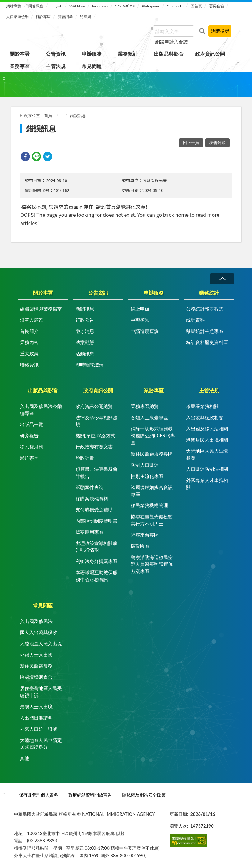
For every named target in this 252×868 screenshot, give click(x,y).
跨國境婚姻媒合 (36, 677)
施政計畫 (85, 458)
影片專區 (29, 458)
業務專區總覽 (145, 406)
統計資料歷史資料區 (207, 342)
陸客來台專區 (145, 535)
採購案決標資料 (92, 498)
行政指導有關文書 (94, 447)
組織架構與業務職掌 (41, 309)
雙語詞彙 (65, 17)
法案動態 (85, 342)
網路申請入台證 (172, 42)
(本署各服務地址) (108, 833)
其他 (25, 758)
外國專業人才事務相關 (207, 484)
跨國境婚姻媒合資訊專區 (152, 491)
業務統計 (128, 54)
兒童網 (85, 17)
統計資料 (195, 320)
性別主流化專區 (147, 476)
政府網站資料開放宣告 (90, 795)
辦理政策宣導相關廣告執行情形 (96, 547)
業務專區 (20, 66)
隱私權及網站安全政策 (144, 795)
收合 (222, 279)
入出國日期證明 (36, 718)
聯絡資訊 (29, 365)
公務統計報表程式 (205, 309)
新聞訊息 (85, 309)
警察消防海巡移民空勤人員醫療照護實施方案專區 (152, 564)
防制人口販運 (145, 465)
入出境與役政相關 (205, 417)
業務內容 (29, 342)
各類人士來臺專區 (149, 417)
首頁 (48, 116)
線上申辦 (140, 309)
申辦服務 (92, 54)
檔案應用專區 (89, 532)
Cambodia (175, 6)
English (56, 6)
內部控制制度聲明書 (96, 521)
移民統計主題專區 (205, 331)
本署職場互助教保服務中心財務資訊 (96, 576)
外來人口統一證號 (39, 729)
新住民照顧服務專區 (152, 454)
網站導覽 (14, 6)
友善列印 (218, 143)
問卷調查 (36, 6)
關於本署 (20, 54)
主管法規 (56, 66)
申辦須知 (140, 320)
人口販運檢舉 (17, 17)
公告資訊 (56, 54)
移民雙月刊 (32, 447)
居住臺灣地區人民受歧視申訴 (41, 692)
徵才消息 (85, 331)
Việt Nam (77, 6)
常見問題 (92, 66)
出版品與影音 (169, 54)
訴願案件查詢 (89, 487)
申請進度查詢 (145, 331)
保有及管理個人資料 (39, 795)
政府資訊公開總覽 (94, 406)
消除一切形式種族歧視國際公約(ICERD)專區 (153, 436)
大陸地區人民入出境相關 (207, 454)
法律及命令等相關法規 (96, 421)
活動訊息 (85, 353)
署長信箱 (217, 6)
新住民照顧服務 (36, 666)
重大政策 (29, 353)
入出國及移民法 (36, 621)
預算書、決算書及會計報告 (96, 473)
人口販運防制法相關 (207, 469)
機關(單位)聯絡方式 (95, 435)
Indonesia (100, 6)
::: (3, 5)
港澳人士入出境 (36, 707)
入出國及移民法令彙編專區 (41, 410)
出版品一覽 (32, 424)
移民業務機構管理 (149, 505)
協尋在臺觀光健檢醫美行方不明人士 (152, 520)
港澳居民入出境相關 (207, 440)
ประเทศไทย (125, 6)
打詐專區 (43, 17)
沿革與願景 (32, 320)
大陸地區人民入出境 (41, 643)
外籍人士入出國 (36, 655)
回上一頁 (191, 143)
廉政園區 (140, 546)
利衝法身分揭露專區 (96, 561)
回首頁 (196, 6)
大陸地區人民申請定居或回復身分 (41, 744)
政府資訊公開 (210, 54)
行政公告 (85, 320)
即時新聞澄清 (89, 365)
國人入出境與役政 (39, 632)
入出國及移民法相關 (207, 429)
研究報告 (29, 435)
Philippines (151, 6)
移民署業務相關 (202, 406)
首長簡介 (29, 331)
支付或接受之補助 (94, 510)
